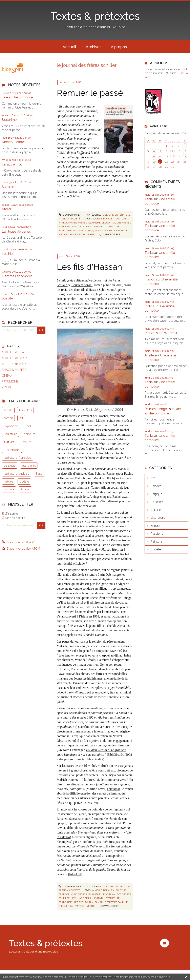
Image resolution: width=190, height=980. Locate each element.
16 (172, 156)
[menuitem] (69, 46)
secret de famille (116, 231)
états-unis (29, 465)
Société (76, 219)
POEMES (8, 387)
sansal (99, 231)
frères (82, 223)
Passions (64, 219)
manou (150, 279)
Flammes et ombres (17, 276)
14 (160, 156)
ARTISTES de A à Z (14, 364)
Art (153, 478)
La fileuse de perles (16, 231)
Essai (39, 473)
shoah (63, 234)
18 (185, 156)
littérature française (17, 457)
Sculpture (10, 434)
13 (154, 156)
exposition (11, 426)
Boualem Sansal (82, 285)
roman (8, 418)
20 (154, 162)
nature (8, 481)
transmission (77, 234)
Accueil (69, 47)
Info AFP (75, 874)
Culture (108, 215)
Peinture (157, 541)
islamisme (94, 223)
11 (185, 151)
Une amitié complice (17, 97)
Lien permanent (71, 215)
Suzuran (8, 187)
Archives (94, 47)
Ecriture (26, 442)
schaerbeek (12, 450)
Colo (148, 306)
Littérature (123, 215)
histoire (9, 489)
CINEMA (7, 376)
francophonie (68, 223)
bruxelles (26, 410)
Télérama (113, 789)
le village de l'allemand (87, 227)
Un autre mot (12, 164)
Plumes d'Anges (156, 409)
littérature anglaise (17, 473)
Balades (156, 486)
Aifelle (149, 355)
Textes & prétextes (95, 16)
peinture (30, 434)
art (21, 418)
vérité (91, 234)
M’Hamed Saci (81, 409)
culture (9, 442)
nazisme (78, 231)
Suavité (7, 298)
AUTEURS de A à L (14, 352)
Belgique (156, 494)
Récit (28, 426)
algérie (97, 219)
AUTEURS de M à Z (14, 358)
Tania (149, 199)
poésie (24, 481)
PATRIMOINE (10, 381)
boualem (109, 219)
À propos (119, 47)
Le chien (8, 254)
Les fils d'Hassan (89, 267)
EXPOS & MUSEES (14, 370)
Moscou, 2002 (13, 142)
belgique (10, 465)
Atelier (7, 209)
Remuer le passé (90, 93)
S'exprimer (10, 120)
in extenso (63, 837)
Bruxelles (157, 502)
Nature (155, 526)
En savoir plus (163, 977)
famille (8, 410)
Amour (25, 489)
